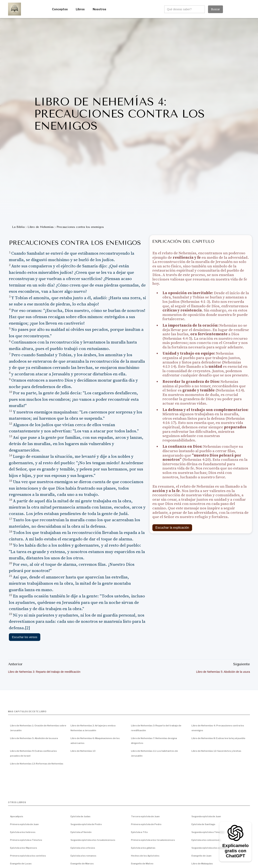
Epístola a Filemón (81, 832)
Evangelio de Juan (201, 856)
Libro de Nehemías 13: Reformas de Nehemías (37, 764)
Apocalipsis (17, 816)
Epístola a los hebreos (23, 832)
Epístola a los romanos (83, 856)
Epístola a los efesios (83, 848)
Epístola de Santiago (203, 824)
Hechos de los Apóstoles (145, 856)
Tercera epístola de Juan (145, 816)
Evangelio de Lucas (21, 864)
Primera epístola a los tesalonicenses (153, 840)
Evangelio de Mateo (142, 864)
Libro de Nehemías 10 (83, 751)
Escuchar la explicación (172, 528)
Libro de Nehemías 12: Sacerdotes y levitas (216, 751)
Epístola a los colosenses (206, 840)
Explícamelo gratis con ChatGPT (235, 851)
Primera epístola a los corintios (28, 856)
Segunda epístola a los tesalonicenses (93, 840)
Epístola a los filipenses (24, 848)
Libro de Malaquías (202, 864)
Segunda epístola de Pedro (86, 824)
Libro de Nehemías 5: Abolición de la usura (34, 738)
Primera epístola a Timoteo (26, 840)
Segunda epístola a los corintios (210, 848)
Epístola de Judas (81, 816)
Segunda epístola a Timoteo (208, 832)
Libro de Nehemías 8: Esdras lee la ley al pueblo (218, 738)
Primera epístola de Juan (24, 824)
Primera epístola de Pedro (146, 824)
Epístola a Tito (139, 832)
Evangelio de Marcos (82, 864)
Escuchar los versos (24, 637)
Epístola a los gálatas (143, 848)
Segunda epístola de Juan (206, 816)
